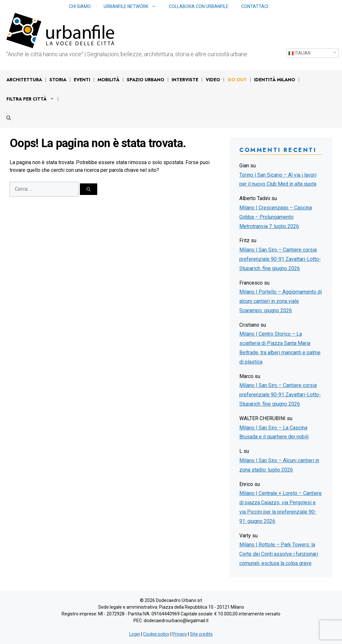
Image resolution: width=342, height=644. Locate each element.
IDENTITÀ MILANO (275, 80)
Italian (299, 53)
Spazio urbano (145, 80)
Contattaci (255, 6)
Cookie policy (156, 634)
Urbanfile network (133, 7)
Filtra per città (32, 99)
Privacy (180, 634)
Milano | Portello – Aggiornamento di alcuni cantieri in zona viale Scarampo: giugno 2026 (281, 301)
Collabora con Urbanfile (199, 6)
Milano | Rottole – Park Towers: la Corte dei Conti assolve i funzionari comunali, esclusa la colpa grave (279, 554)
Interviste (185, 80)
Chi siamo (80, 6)
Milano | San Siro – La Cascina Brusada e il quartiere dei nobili (274, 432)
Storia (58, 80)
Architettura (24, 80)
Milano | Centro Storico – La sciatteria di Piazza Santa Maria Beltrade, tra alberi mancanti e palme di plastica (280, 348)
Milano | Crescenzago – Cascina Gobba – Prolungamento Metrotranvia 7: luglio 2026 (276, 217)
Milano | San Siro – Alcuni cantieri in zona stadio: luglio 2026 (279, 465)
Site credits (201, 634)
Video (213, 80)
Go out (237, 80)
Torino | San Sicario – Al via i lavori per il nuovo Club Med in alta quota (278, 180)
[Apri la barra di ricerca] (9, 118)
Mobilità (108, 80)
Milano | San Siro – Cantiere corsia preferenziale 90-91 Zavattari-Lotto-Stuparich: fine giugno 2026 (280, 259)
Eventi (82, 80)
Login (135, 634)
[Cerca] (89, 189)
